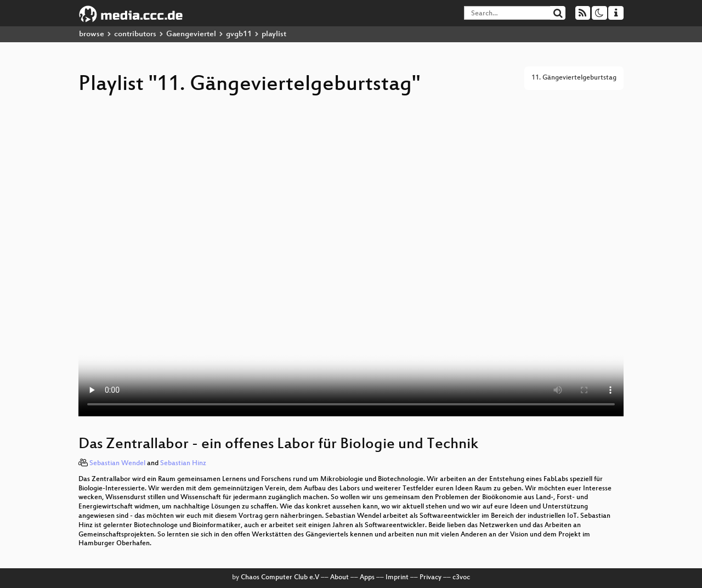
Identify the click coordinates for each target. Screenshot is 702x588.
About (339, 578)
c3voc (461, 578)
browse (92, 34)
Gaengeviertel (191, 34)
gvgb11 (239, 34)
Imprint (397, 578)
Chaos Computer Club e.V (280, 578)
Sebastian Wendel (117, 463)
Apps (367, 578)
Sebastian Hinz (183, 463)
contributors (135, 34)
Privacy (431, 578)
